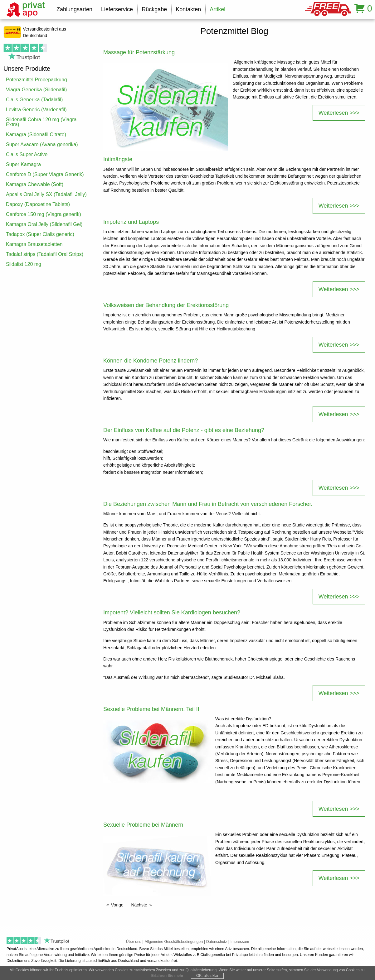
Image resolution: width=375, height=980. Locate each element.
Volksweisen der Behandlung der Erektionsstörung (166, 305)
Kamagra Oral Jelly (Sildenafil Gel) (44, 224)
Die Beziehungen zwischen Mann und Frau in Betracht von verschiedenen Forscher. (208, 504)
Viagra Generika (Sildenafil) (36, 90)
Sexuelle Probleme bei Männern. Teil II (151, 709)
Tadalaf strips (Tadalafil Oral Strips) (45, 254)
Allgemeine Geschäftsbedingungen (174, 942)
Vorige (117, 905)
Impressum (240, 942)
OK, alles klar (207, 976)
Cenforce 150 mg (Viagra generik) (44, 214)
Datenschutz (217, 942)
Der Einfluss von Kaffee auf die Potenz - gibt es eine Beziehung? (184, 430)
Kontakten (188, 9)
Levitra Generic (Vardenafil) (36, 110)
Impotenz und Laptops (131, 222)
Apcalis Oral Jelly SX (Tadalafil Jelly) (46, 194)
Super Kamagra (23, 164)
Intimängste (118, 159)
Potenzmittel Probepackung (37, 80)
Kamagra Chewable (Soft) (35, 184)
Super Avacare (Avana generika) (42, 144)
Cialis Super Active (27, 154)
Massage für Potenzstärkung (139, 52)
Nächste (139, 905)
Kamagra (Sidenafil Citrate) (36, 135)
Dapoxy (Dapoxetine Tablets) (38, 204)
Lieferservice (117, 9)
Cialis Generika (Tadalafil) (34, 100)
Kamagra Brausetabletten (34, 244)
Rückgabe (154, 9)
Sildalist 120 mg (24, 264)
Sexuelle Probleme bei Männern (143, 825)
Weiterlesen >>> (339, 113)
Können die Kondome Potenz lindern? (151, 361)
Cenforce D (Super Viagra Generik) (45, 174)
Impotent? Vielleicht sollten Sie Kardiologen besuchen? (172, 612)
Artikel (217, 9)
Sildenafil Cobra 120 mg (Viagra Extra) (41, 122)
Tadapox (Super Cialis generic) (40, 234)
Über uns (134, 942)
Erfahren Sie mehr (167, 976)
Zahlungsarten (74, 9)
